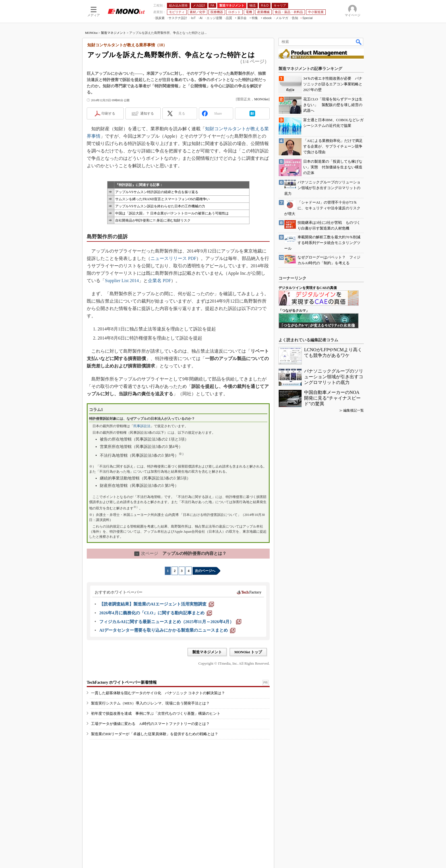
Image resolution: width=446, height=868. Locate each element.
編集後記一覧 (354, 410)
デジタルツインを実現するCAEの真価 (308, 288)
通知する (147, 113)
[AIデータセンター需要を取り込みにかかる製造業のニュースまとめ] (167, 630)
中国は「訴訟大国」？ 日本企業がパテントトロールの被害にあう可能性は (172, 213)
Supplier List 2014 (122, 281)
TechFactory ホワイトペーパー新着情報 (122, 682)
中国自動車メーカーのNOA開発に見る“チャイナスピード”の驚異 (332, 398)
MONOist (91, 33)
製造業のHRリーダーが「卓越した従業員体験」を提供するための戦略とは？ (155, 734)
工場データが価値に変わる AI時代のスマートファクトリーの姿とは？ (150, 724)
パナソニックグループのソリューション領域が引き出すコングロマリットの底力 (334, 377)
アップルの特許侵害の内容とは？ (180, 553)
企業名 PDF (159, 281)
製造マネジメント (113, 33)
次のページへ (205, 571)
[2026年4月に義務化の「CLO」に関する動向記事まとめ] (156, 613)
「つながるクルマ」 (294, 311)
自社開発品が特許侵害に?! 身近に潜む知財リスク (153, 220)
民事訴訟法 (142, 426)
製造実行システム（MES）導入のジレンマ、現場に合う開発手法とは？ (150, 703)
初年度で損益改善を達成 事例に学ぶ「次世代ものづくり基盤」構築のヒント (156, 713)
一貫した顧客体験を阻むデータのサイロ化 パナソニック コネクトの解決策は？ (158, 693)
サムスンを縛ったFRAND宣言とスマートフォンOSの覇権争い (162, 199)
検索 (359, 42)
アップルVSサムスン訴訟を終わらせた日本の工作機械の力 (160, 206)
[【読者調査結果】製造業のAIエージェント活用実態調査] (157, 604)
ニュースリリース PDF (173, 258)
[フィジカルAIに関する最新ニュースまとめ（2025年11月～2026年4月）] (170, 622)
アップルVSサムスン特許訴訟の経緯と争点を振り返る (157, 192)
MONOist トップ (248, 652)
